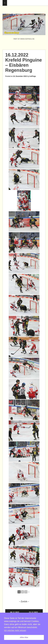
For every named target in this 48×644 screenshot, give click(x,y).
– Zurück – (24, 601)
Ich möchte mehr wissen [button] (15, 630)
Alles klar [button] (24, 637)
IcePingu (33, 76)
